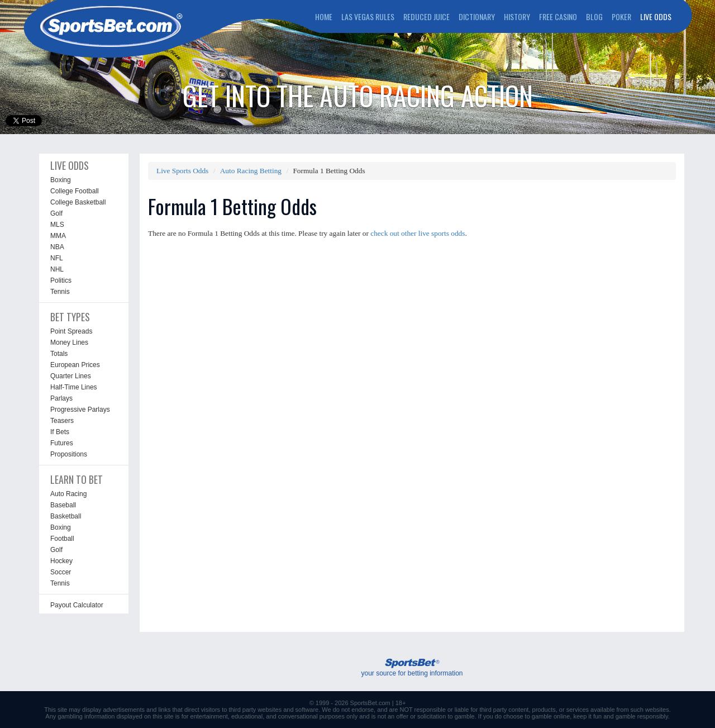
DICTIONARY (477, 16)
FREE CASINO (558, 16)
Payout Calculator (77, 605)
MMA (58, 236)
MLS (57, 225)
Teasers (62, 421)
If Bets (60, 432)
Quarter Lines (71, 376)
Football (62, 539)
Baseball (63, 505)
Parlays (61, 398)
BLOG (594, 16)
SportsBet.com (370, 703)
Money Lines (69, 342)
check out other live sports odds (418, 233)
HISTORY (517, 16)
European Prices (75, 365)
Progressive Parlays (80, 410)
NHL (57, 269)
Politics (61, 280)
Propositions (69, 454)
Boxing (61, 180)
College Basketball (78, 202)
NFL (57, 258)
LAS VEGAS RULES (368, 16)
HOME (324, 16)
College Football (75, 191)
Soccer (61, 572)
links (164, 710)
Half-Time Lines (74, 387)
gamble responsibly (642, 716)
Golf (56, 213)
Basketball (66, 516)
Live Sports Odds (182, 171)
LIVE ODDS (656, 16)
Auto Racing (68, 494)
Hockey (61, 561)
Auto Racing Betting (251, 171)
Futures (62, 443)
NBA (57, 247)
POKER (621, 16)
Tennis (60, 292)
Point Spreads (71, 331)
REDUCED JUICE (426, 16)
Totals (59, 354)
